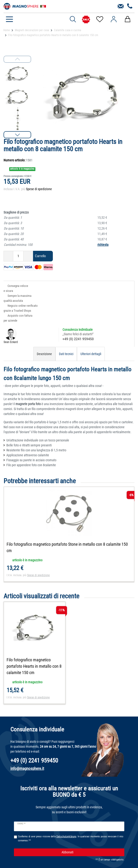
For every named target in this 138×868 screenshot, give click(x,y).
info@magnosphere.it (27, 768)
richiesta (103, 245)
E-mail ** (22, 824)
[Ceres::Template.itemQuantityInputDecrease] (8, 256)
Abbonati (91, 852)
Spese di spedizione (39, 189)
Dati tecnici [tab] (66, 354)
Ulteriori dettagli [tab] (91, 354)
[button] (17, 135)
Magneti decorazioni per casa (32, 30)
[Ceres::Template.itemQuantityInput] (18, 256)
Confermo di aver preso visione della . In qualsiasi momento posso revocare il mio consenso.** (71, 839)
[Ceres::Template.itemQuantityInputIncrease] (28, 256)
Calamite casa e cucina (68, 30)
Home (7, 30)
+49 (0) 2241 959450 (78, 339)
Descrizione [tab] (44, 354)
